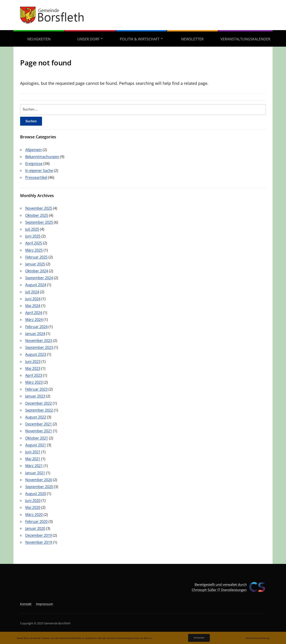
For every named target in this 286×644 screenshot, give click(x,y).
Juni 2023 (33, 361)
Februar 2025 (36, 257)
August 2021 (36, 445)
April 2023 (34, 375)
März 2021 (34, 466)
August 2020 (36, 494)
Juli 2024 (32, 292)
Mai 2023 (33, 368)
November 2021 (39, 431)
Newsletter (192, 39)
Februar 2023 (36, 389)
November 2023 (39, 341)
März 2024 (34, 320)
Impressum (44, 604)
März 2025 (34, 250)
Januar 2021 (35, 473)
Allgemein (34, 150)
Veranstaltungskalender (245, 39)
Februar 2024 (36, 327)
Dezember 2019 (39, 535)
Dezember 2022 (39, 403)
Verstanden (199, 638)
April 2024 (34, 313)
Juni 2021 (33, 452)
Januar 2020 (35, 528)
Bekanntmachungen (42, 157)
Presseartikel (36, 177)
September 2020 (39, 487)
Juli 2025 (32, 229)
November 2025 (39, 208)
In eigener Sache (39, 170)
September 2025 (39, 222)
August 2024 (36, 285)
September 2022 (39, 410)
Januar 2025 (35, 264)
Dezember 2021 (39, 424)
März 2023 (34, 382)
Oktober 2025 (37, 215)
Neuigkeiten (39, 39)
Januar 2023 (35, 396)
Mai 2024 (33, 306)
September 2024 (39, 278)
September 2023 (39, 347)
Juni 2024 (33, 299)
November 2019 (39, 542)
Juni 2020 (33, 501)
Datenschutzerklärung (258, 638)
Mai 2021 (33, 459)
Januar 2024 (35, 334)
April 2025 (34, 243)
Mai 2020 (33, 507)
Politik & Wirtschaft (140, 39)
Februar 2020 (36, 521)
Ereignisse (34, 164)
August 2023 (36, 354)
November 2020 (39, 480)
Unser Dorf (88, 39)
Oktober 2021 (37, 438)
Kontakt (26, 604)
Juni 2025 (33, 236)
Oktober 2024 (37, 271)
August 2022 (36, 417)
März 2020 (34, 515)
